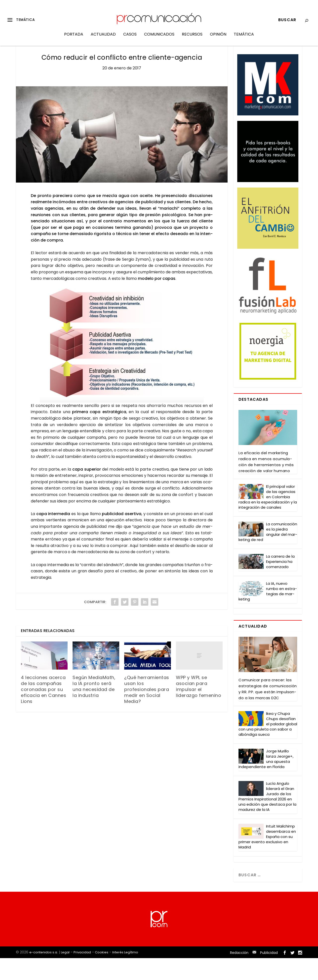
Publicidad (269, 975)
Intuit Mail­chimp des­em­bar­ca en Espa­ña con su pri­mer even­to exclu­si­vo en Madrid (267, 858)
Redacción (239, 975)
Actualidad (103, 38)
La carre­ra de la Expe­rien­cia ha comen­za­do (280, 583)
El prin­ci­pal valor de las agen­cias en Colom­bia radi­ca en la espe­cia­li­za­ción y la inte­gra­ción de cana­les (268, 519)
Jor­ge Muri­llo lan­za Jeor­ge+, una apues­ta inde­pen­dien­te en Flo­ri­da (266, 781)
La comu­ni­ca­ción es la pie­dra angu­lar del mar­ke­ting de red (268, 554)
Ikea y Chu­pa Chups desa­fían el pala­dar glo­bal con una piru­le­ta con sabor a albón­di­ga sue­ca (268, 746)
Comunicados (159, 38)
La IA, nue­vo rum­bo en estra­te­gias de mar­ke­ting (268, 613)
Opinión (218, 38)
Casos (130, 38)
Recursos (192, 38)
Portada (74, 38)
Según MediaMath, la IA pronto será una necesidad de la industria (94, 708)
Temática (244, 38)
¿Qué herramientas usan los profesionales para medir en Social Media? (147, 711)
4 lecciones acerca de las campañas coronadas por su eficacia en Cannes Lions (43, 711)
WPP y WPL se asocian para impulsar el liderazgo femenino (199, 708)
